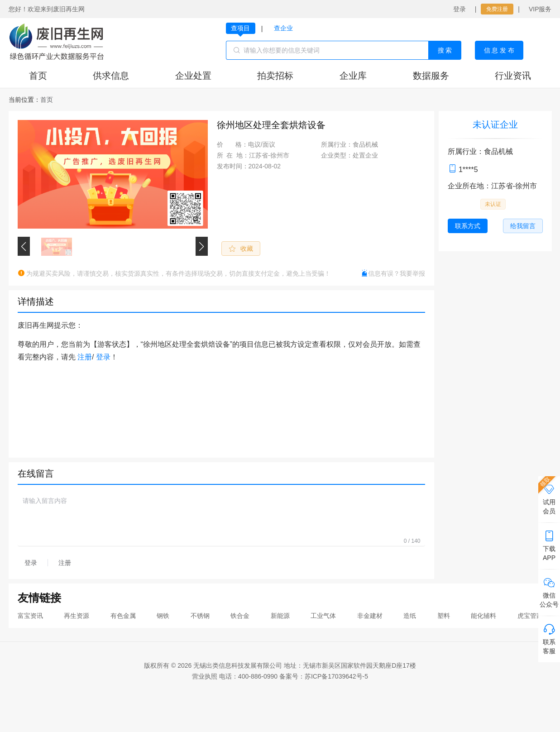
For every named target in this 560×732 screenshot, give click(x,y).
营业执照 (205, 676)
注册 (85, 357)
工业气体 (323, 616)
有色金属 (123, 616)
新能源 (280, 616)
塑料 (444, 616)
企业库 (353, 76)
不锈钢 (200, 616)
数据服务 (431, 76)
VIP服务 (540, 9)
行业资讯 (513, 76)
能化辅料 (483, 616)
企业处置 (193, 76)
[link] (47, 100)
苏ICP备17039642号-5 (336, 676)
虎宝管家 (530, 616)
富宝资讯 (30, 616)
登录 (459, 9)
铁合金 (240, 616)
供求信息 (111, 76)
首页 (38, 76)
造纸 (410, 616)
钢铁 (163, 616)
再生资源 (77, 616)
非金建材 (370, 616)
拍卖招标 (275, 76)
